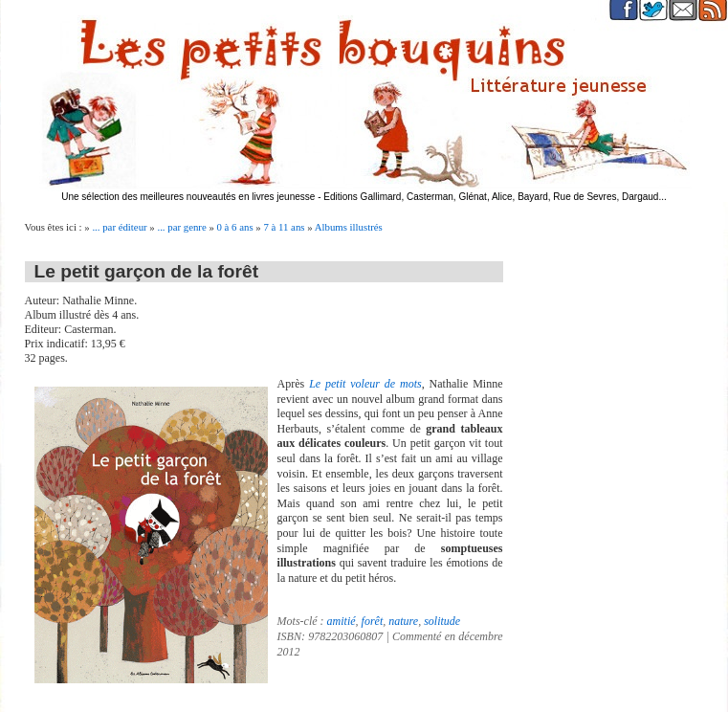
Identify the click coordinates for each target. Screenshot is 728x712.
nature (403, 621)
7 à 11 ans (284, 227)
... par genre (181, 227)
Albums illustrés (349, 227)
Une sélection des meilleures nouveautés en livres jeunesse (188, 197)
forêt (373, 621)
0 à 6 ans (235, 227)
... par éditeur (119, 227)
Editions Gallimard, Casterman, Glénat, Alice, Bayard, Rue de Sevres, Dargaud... (495, 197)
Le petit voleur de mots (365, 384)
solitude (442, 621)
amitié (342, 621)
